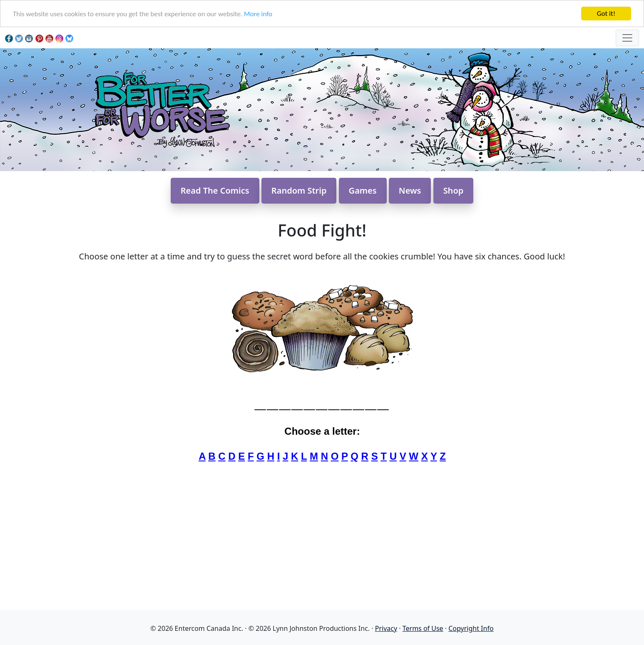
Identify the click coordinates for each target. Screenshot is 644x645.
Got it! (606, 14)
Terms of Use (423, 628)
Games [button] (363, 191)
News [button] (410, 191)
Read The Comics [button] (215, 191)
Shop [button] (454, 191)
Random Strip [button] (299, 191)
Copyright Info (471, 628)
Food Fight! (322, 230)
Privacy (386, 628)
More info (258, 14)
